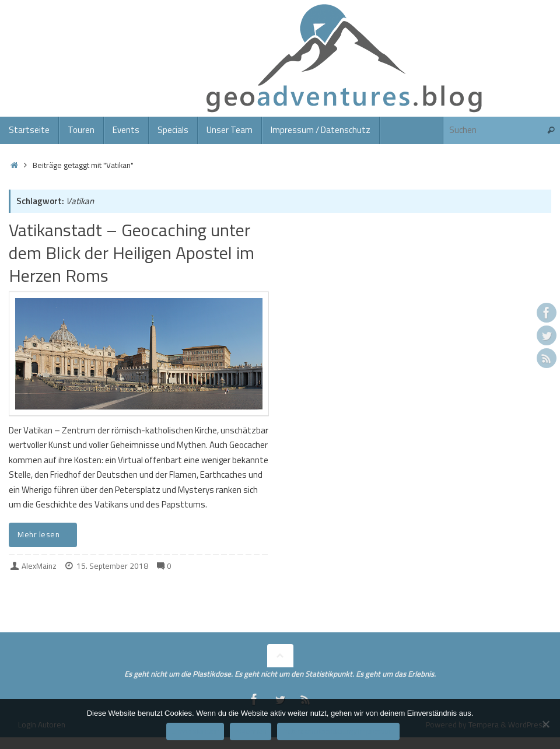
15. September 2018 (112, 566)
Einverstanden (195, 731)
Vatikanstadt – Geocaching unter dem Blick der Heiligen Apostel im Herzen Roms (132, 253)
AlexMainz (39, 566)
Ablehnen (251, 731)
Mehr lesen (45, 534)
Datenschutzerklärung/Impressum (338, 731)
